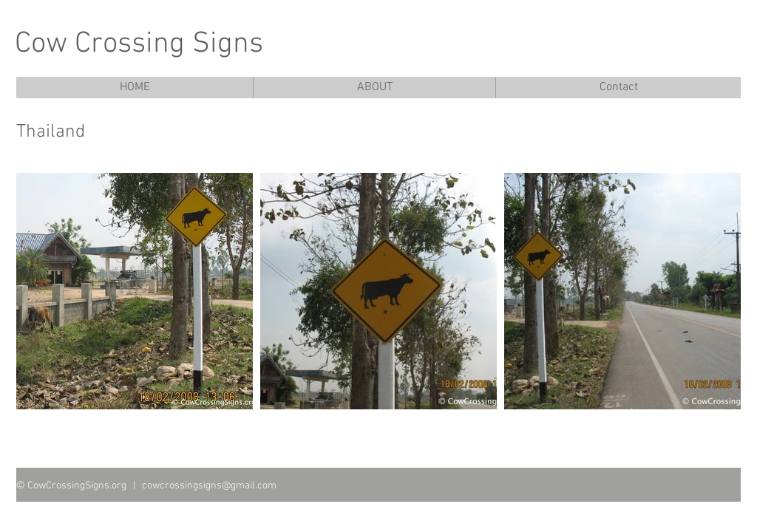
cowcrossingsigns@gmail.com (209, 486)
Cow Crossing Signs (139, 44)
